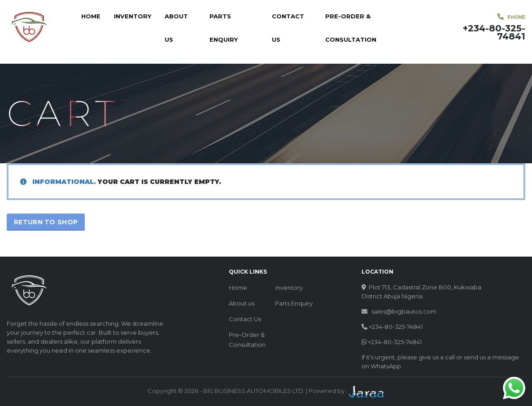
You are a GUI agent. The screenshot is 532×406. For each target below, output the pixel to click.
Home (91, 16)
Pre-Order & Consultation (351, 28)
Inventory (133, 16)
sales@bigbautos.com (404, 311)
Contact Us (288, 28)
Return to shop (46, 222)
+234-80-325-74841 (396, 327)
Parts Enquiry (224, 28)
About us (176, 28)
